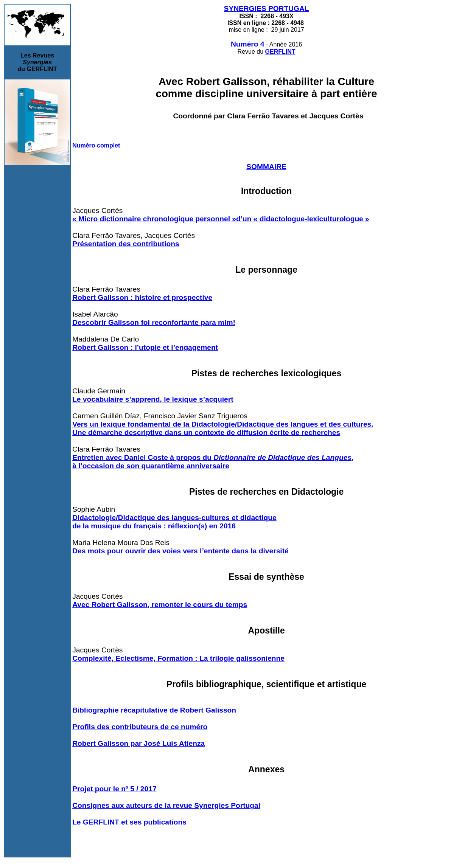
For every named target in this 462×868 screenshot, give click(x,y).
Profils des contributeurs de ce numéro (140, 727)
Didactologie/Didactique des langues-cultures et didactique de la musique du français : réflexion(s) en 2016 (174, 522)
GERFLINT (280, 52)
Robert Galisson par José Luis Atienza (138, 743)
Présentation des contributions (126, 244)
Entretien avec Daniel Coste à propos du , (213, 457)
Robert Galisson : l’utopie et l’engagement (145, 347)
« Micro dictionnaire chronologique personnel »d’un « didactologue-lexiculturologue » (221, 219)
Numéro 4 (248, 44)
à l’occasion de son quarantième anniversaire (151, 466)
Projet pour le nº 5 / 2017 (114, 789)
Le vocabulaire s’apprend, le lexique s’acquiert (153, 399)
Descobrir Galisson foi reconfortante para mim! (154, 322)
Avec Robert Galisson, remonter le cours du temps (160, 605)
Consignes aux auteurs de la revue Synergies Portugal (166, 805)
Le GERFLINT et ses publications (129, 822)
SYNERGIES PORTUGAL (267, 9)
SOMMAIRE (266, 167)
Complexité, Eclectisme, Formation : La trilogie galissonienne (178, 658)
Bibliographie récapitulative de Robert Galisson (154, 710)
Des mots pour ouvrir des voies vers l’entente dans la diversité (180, 551)
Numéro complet (96, 145)
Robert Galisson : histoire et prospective (142, 297)
